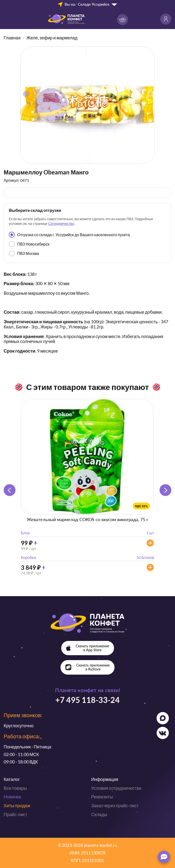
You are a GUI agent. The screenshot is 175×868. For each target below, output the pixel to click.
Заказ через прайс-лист (115, 806)
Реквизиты (102, 797)
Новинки (12, 797)
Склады (99, 814)
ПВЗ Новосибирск (29, 244)
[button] (165, 490)
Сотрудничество (61, 224)
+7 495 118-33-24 (87, 700)
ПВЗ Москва (24, 253)
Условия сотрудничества (116, 788)
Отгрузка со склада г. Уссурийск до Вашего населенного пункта (69, 235)
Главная (12, 38)
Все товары (15, 788)
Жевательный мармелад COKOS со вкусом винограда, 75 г (87, 519)
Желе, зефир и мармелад (52, 38)
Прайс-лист (15, 814)
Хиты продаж (17, 806)
